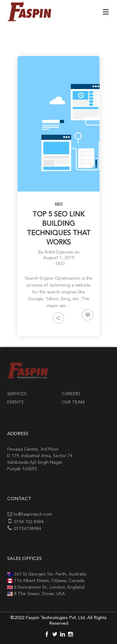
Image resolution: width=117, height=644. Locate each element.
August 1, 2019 (59, 258)
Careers (71, 394)
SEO (59, 204)
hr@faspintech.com (33, 514)
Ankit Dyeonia (59, 252)
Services (17, 394)
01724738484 (27, 529)
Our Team (73, 402)
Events (15, 402)
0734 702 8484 (29, 522)
